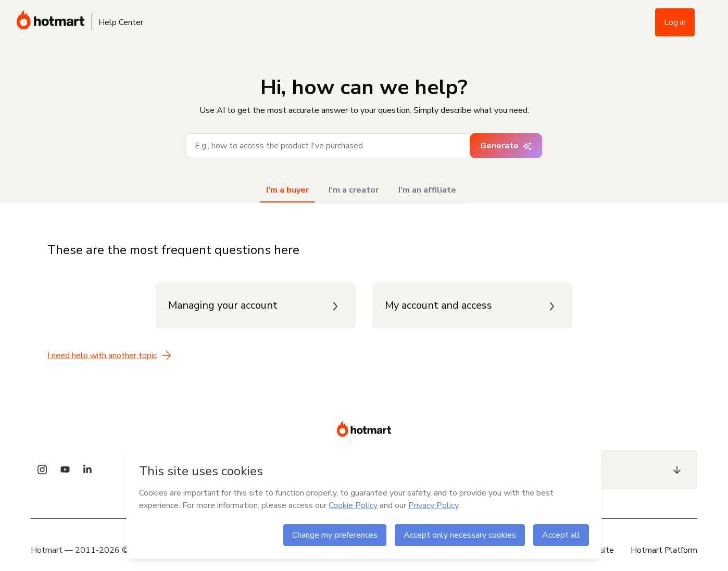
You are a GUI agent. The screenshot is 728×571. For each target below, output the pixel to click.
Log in (675, 22)
